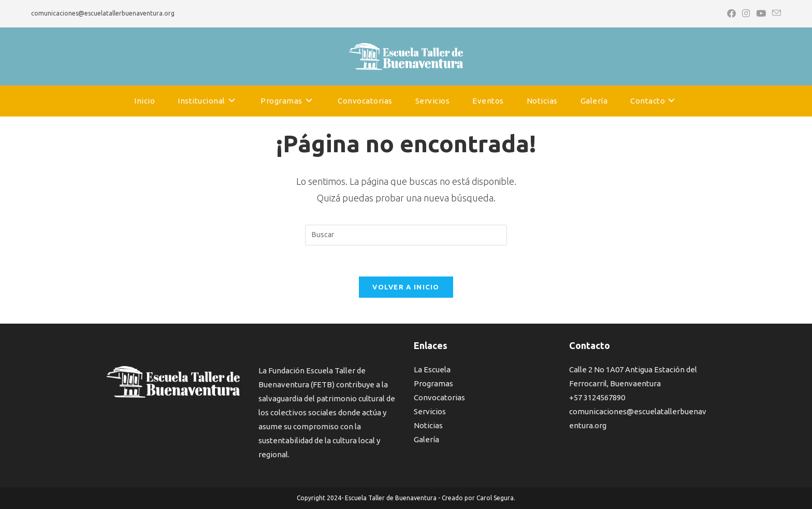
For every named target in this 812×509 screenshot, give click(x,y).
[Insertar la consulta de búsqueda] (406, 235)
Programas (433, 383)
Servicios (430, 411)
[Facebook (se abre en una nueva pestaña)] (731, 13)
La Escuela (432, 369)
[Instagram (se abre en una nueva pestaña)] (746, 13)
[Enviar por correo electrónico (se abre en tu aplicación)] (775, 13)
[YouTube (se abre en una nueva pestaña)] (761, 13)
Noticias (428, 425)
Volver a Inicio (406, 287)
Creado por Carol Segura (478, 498)
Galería (426, 439)
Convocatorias (439, 397)
